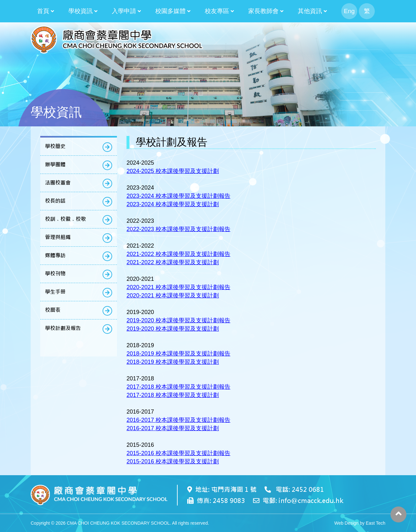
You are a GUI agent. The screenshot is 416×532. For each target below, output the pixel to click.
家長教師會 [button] (263, 11)
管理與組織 (58, 237)
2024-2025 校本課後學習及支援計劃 (173, 171)
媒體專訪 (55, 255)
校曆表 (53, 310)
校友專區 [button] (217, 11)
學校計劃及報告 (63, 328)
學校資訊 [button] (81, 11)
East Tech (376, 523)
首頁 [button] (43, 11)
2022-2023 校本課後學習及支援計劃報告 (178, 229)
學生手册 (55, 292)
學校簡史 (55, 146)
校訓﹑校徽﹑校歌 (65, 219)
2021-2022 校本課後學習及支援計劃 (173, 262)
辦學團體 (55, 165)
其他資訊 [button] (310, 11)
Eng (349, 11)
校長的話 (55, 201)
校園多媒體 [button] (170, 11)
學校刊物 (55, 274)
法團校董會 (58, 183)
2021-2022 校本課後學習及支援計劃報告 (178, 254)
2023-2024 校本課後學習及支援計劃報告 (178, 196)
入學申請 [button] (124, 11)
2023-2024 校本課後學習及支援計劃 (173, 204)
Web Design (346, 523)
